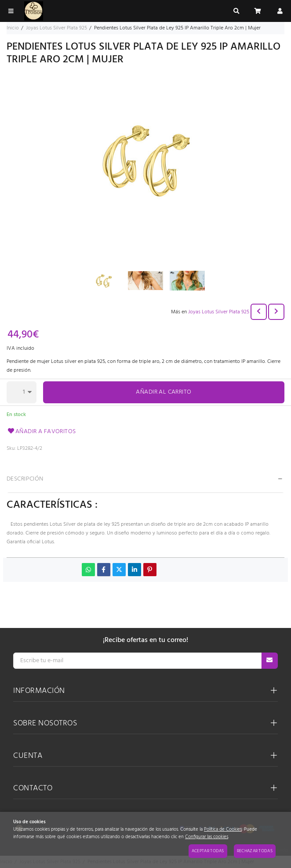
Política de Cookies (223, 830)
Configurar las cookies (207, 837)
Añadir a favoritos (41, 432)
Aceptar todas (208, 851)
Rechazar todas (255, 851)
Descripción (25, 479)
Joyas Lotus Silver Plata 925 (219, 312)
